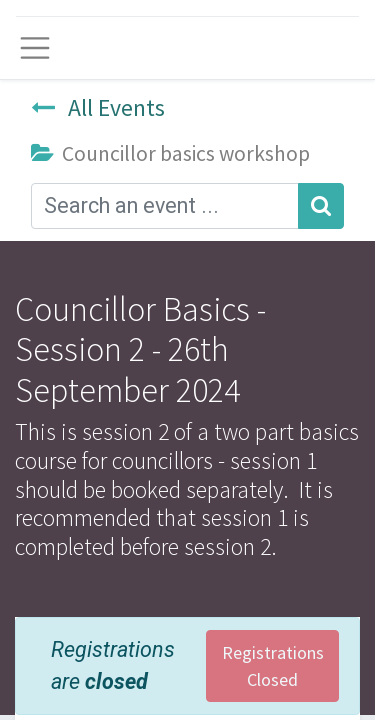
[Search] (321, 206)
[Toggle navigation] (35, 48)
